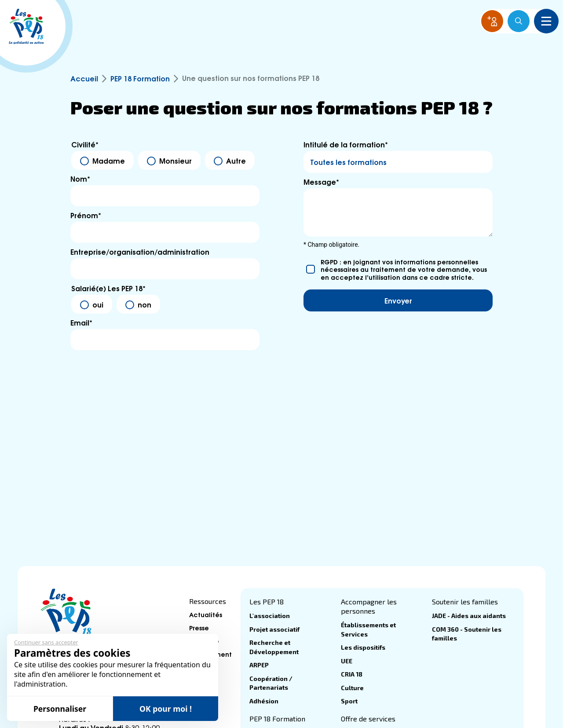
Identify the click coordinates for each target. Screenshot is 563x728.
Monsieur (175, 161)
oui (98, 304)
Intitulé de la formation (346, 144)
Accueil (84, 78)
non (144, 304)
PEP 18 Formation (140, 78)
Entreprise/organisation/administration (140, 252)
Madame (109, 161)
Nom (80, 179)
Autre (236, 161)
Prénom (86, 215)
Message (321, 182)
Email (81, 322)
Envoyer (398, 300)
